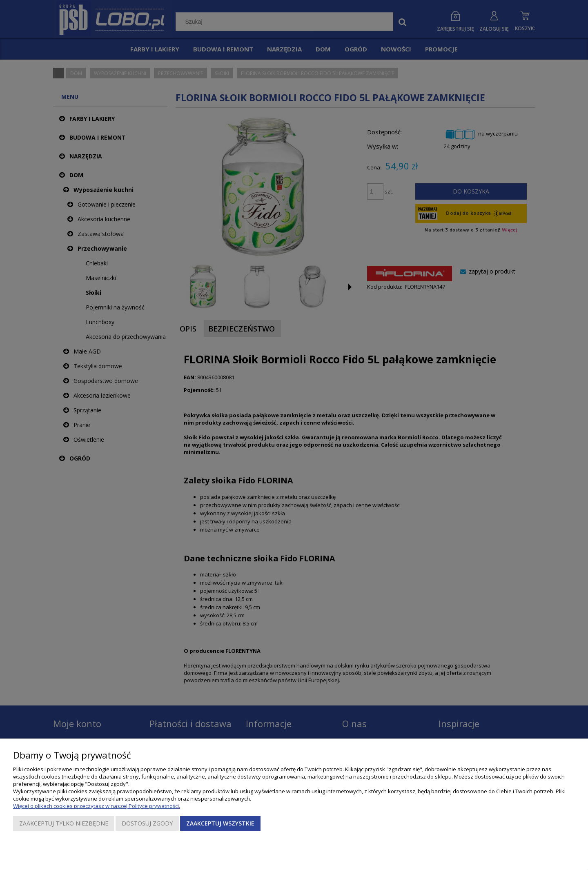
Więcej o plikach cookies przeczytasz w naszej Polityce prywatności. (97, 806)
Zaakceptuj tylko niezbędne (64, 823)
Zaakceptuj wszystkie (220, 823)
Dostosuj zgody (147, 823)
